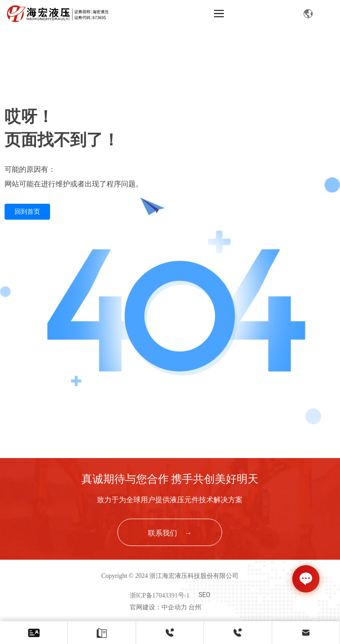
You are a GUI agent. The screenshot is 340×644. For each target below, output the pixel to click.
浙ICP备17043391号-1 (160, 595)
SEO (204, 595)
